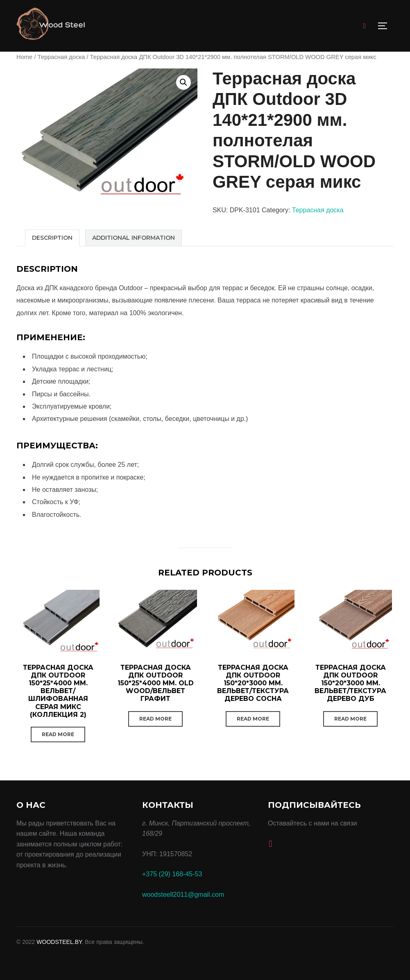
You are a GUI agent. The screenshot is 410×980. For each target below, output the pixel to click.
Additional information (134, 238)
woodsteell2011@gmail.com (183, 895)
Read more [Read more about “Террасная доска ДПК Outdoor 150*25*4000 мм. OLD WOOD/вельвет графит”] (155, 719)
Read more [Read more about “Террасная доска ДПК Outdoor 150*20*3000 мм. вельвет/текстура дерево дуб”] (350, 719)
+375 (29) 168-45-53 (172, 874)
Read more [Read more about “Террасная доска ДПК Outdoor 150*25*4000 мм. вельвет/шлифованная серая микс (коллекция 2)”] (58, 734)
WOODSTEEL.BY (59, 942)
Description (52, 238)
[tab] (52, 238)
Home (24, 57)
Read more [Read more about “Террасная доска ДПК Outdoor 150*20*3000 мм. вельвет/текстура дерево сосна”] (253, 719)
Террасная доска (61, 57)
